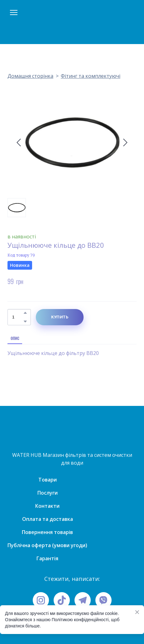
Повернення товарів (47, 532)
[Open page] (72, 22)
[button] (25, 313)
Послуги (48, 493)
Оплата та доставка (48, 519)
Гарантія (47, 558)
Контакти (47, 506)
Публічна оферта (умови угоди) (47, 545)
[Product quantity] (18, 317)
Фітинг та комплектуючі (91, 76)
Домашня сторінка (30, 76)
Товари (48, 480)
